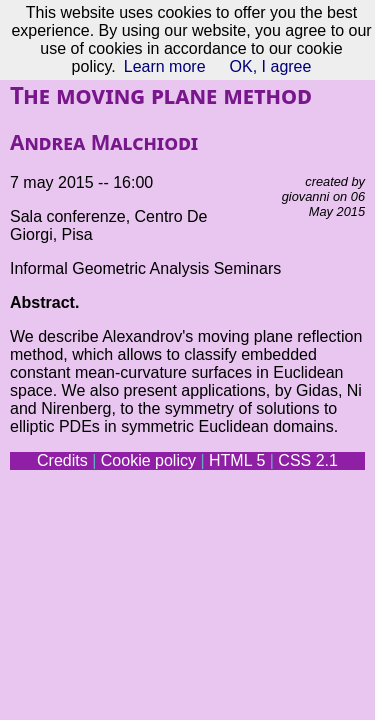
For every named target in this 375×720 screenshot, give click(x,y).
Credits (62, 460)
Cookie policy (148, 460)
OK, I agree (271, 66)
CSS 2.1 (308, 460)
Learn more (165, 66)
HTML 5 (237, 460)
